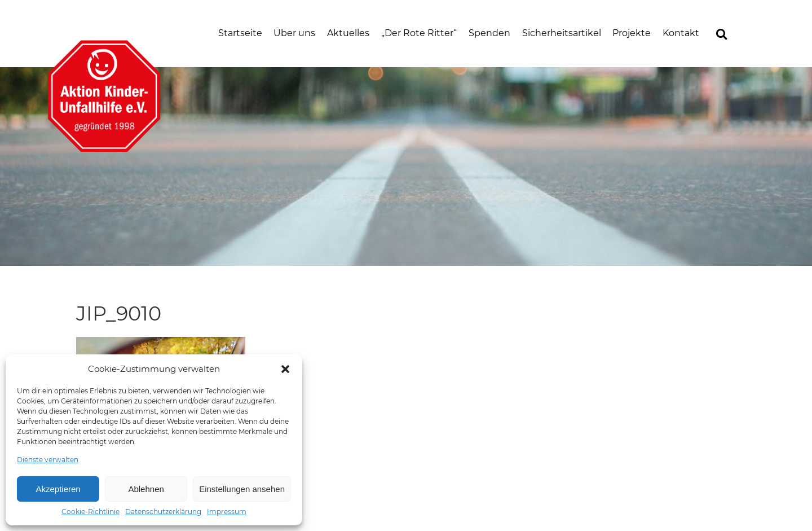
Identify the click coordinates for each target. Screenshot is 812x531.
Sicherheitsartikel (562, 33)
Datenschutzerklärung (163, 512)
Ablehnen (146, 489)
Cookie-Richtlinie (91, 512)
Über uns (294, 33)
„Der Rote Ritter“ (419, 33)
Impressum (227, 512)
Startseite (240, 33)
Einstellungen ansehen (242, 489)
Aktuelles (348, 33)
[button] (285, 369)
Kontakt (681, 33)
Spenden (489, 33)
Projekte (632, 33)
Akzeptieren (58, 489)
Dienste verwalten (48, 460)
